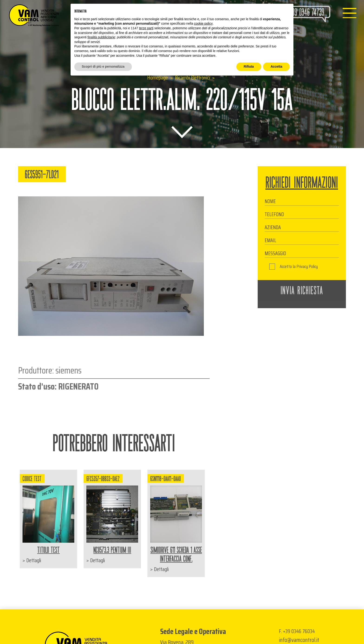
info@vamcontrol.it (299, 640)
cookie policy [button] (203, 23)
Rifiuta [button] (249, 66)
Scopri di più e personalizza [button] (103, 66)
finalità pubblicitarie (101, 37)
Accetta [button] (276, 66)
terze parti (146, 28)
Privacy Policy (307, 267)
